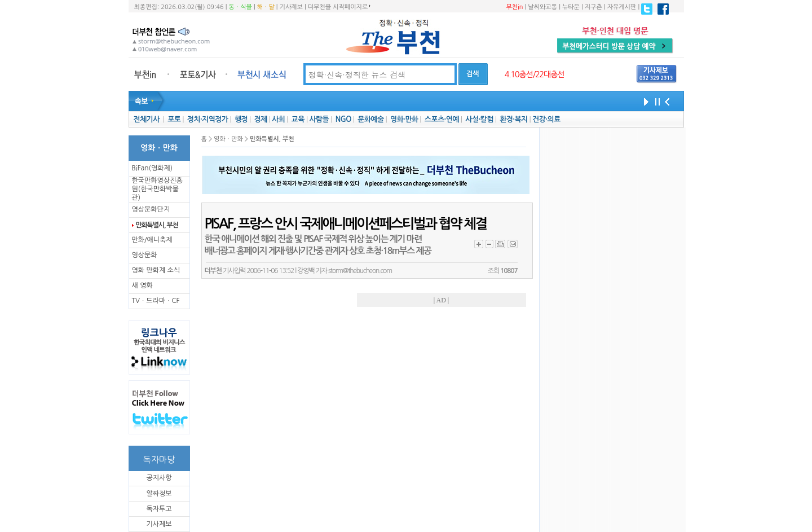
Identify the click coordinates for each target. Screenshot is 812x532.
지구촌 (593, 7)
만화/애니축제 (152, 240)
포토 (174, 119)
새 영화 (142, 285)
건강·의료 (546, 119)
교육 (298, 119)
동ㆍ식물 (240, 7)
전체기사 (146, 119)
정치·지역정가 (208, 119)
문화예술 (370, 119)
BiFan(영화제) (153, 168)
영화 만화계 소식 (156, 270)
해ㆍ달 (266, 7)
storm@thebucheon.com (360, 271)
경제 (261, 119)
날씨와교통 (542, 7)
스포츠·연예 (442, 119)
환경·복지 (513, 119)
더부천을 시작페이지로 (339, 7)
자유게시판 (622, 7)
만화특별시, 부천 (157, 225)
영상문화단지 (151, 209)
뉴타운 (571, 7)
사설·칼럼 (479, 119)
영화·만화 (404, 119)
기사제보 (291, 7)
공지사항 (159, 478)
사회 (278, 119)
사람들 (319, 119)
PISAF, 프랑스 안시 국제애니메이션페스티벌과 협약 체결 (346, 224)
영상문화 (145, 255)
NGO (343, 119)
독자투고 (159, 509)
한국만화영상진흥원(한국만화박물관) (157, 189)
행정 (241, 119)
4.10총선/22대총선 (535, 74)
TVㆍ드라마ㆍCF (156, 301)
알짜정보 (159, 494)
